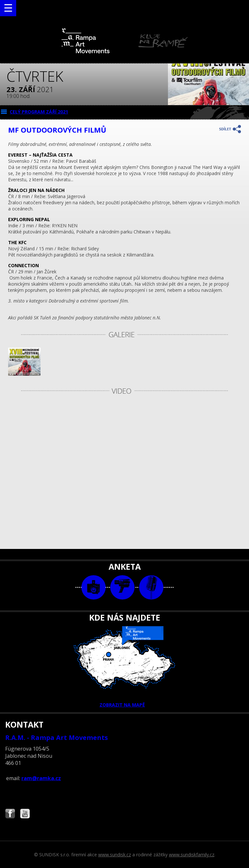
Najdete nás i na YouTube (25, 814)
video (122, 587)
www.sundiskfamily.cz (192, 855)
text (151, 587)
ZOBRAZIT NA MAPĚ (124, 667)
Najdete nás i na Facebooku (10, 814)
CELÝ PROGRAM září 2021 (39, 112)
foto (94, 587)
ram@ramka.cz (41, 778)
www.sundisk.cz (115, 855)
